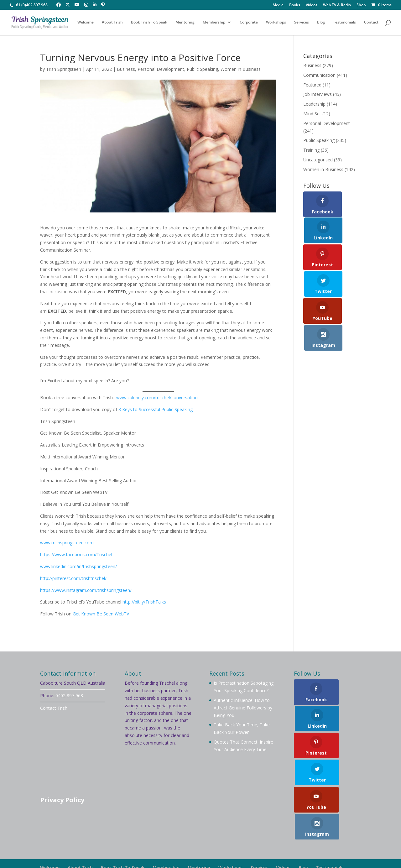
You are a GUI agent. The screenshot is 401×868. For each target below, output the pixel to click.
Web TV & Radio (337, 5)
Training (311, 150)
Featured (312, 85)
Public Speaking (202, 69)
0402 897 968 (69, 695)
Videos (312, 5)
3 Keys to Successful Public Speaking (155, 409)
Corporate (249, 23)
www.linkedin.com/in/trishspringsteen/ (78, 566)
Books (295, 5)
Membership (214, 23)
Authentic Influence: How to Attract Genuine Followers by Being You (243, 708)
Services (302, 23)
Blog (321, 23)
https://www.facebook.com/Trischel (76, 554)
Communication (319, 75)
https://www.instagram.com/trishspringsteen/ (86, 590)
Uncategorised (318, 160)
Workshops (276, 23)
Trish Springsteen (64, 69)
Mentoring (185, 23)
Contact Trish (54, 708)
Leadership (314, 104)
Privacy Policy (62, 800)
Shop (361, 5)
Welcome (86, 23)
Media (278, 5)
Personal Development (161, 69)
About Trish (112, 23)
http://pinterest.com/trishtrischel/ (73, 578)
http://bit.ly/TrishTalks (144, 602)
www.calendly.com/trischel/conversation (157, 397)
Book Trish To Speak (149, 23)
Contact (371, 23)
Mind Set (312, 114)
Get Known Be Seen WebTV (101, 614)
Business (126, 69)
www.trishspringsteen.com (67, 543)
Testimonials (344, 23)
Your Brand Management (211, 854)
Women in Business (241, 69)
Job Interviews (318, 94)
